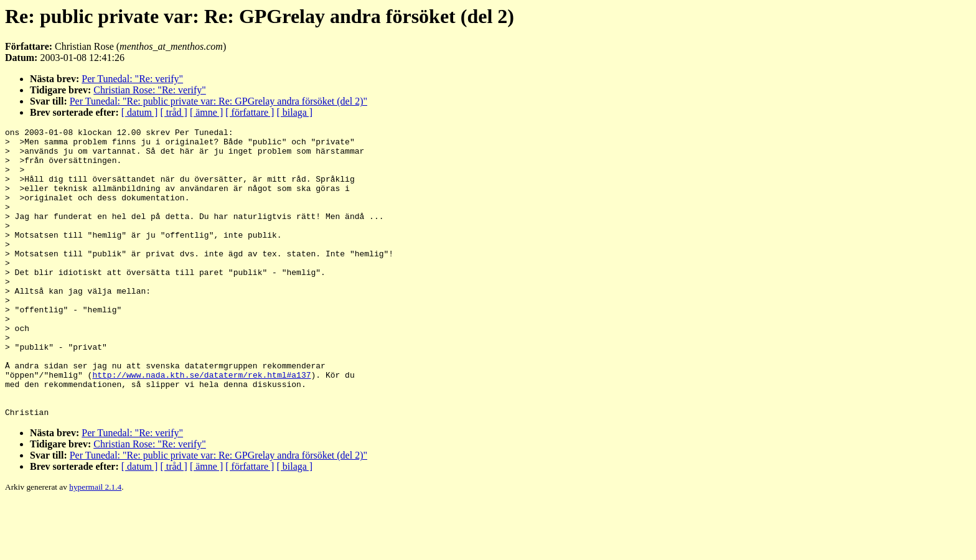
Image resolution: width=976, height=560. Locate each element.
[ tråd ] (174, 112)
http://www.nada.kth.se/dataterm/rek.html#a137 (201, 425)
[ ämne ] (206, 112)
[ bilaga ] (294, 112)
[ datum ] (140, 112)
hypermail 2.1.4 (95, 545)
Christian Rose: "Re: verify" (150, 90)
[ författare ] (250, 112)
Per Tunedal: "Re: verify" (132, 79)
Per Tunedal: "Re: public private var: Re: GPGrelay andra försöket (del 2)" (218, 101)
